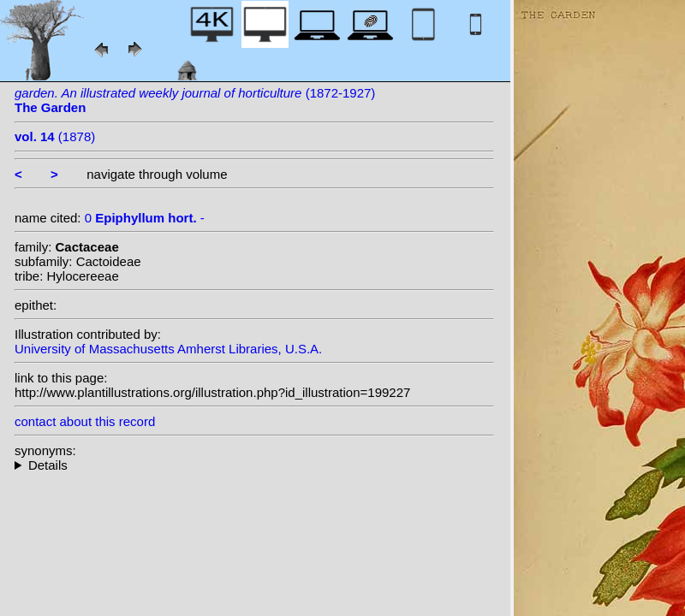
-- (254, 465)
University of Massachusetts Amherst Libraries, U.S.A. (168, 349)
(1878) (55, 136)
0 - (145, 218)
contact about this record (85, 421)
